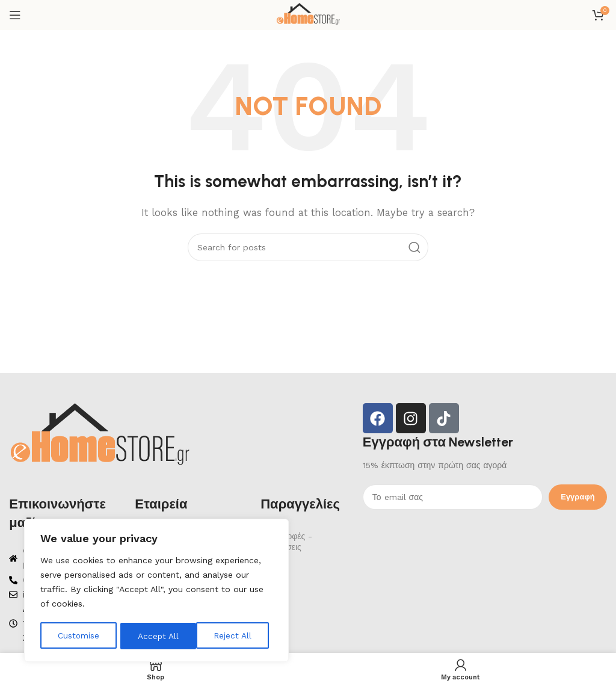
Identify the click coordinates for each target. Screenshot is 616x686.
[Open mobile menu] (15, 15)
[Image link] (99, 436)
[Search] (308, 247)
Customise (78, 636)
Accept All (235, 636)
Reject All (157, 636)
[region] (156, 592)
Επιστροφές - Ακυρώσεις (286, 542)
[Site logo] (308, 14)
